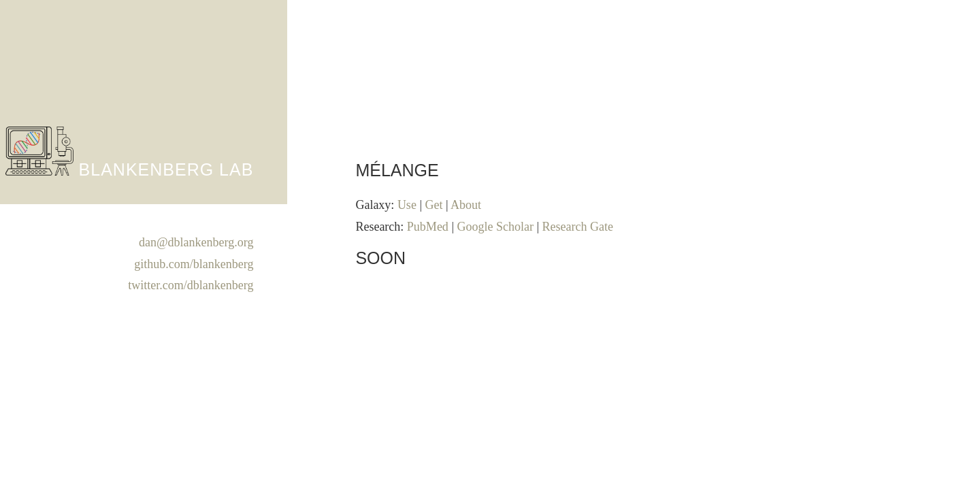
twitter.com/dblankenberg (191, 285)
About (466, 205)
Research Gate (578, 227)
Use (407, 205)
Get (434, 205)
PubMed (428, 227)
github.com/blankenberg (194, 264)
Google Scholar (495, 227)
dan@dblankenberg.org (196, 242)
